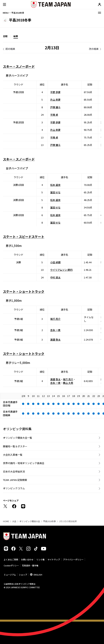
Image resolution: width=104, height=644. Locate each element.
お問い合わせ (27, 559)
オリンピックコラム (14, 488)
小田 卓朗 (55, 262)
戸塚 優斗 (55, 107)
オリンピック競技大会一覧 (18, 438)
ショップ (23, 575)
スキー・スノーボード (19, 66)
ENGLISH (38, 575)
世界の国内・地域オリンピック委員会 (24, 463)
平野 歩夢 (55, 92)
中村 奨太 (55, 277)
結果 (16, 36)
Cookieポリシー (11, 565)
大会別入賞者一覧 (13, 455)
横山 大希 (68, 383)
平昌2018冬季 (49, 521)
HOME (6, 521)
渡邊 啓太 (55, 340)
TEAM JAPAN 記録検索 (15, 480)
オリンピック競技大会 (30, 521)
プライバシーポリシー (73, 559)
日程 (5, 36)
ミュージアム (10, 575)
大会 (14, 521)
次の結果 (94, 49)
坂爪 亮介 (55, 319)
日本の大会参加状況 (14, 471)
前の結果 (10, 49)
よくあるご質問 (11, 559)
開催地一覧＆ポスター (15, 446)
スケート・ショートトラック (24, 291)
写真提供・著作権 (30, 565)
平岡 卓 (54, 115)
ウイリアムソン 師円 (61, 270)
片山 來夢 (55, 100)
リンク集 (41, 559)
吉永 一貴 (55, 330)
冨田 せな (55, 192)
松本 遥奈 (55, 185)
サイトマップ (54, 559)
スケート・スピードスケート (24, 237)
